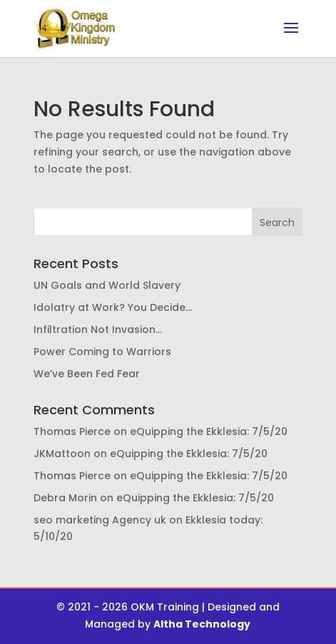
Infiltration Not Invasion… (98, 329)
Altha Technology (202, 624)
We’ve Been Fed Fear (87, 374)
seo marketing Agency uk (100, 520)
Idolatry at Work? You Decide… (113, 307)
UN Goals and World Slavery (107, 285)
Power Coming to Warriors (102, 352)
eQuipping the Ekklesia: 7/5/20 (209, 431)
